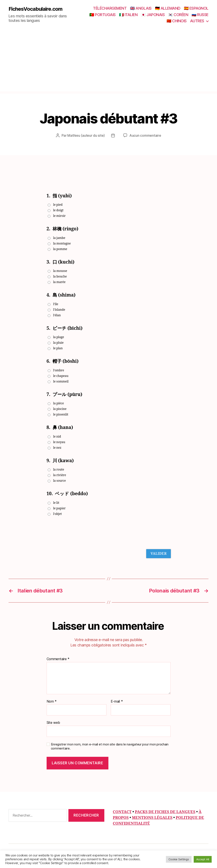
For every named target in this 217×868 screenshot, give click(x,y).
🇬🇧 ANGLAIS (141, 8)
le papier (59, 508)
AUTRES (197, 21)
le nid (57, 437)
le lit (56, 503)
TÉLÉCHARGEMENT (110, 8)
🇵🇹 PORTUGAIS (103, 15)
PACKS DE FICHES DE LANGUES (165, 812)
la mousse (60, 271)
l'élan (57, 315)
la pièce (59, 403)
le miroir (59, 216)
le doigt (58, 210)
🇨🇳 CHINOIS (177, 21)
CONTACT (122, 812)
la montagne (62, 244)
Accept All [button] (203, 859)
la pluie (58, 343)
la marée (59, 282)
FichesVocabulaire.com (35, 9)
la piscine (60, 409)
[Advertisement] (108, 61)
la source (60, 481)
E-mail (117, 702)
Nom (52, 702)
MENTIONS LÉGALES (152, 818)
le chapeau (61, 376)
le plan (58, 348)
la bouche (60, 277)
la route (59, 470)
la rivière (60, 475)
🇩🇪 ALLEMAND (168, 8)
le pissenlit (61, 415)
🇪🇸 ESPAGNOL (196, 8)
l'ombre (59, 370)
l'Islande (59, 310)
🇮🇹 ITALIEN (128, 15)
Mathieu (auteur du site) (86, 135)
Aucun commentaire (145, 135)
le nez (57, 448)
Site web (53, 723)
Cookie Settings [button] (179, 859)
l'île (56, 304)
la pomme (60, 249)
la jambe (59, 238)
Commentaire (58, 659)
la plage (59, 337)
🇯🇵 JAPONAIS (153, 15)
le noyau (59, 442)
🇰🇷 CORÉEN (178, 15)
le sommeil (61, 382)
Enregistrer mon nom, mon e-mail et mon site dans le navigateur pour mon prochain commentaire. (110, 746)
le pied (58, 205)
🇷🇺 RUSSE (200, 15)
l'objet (58, 514)
